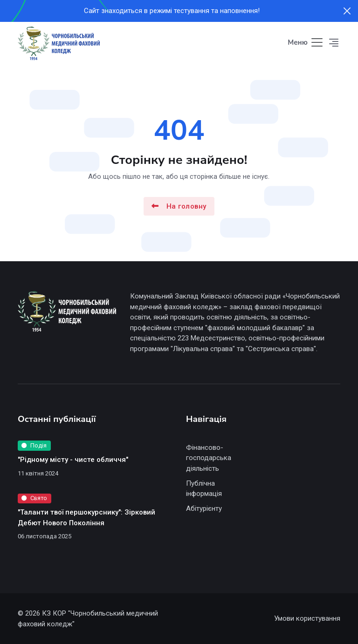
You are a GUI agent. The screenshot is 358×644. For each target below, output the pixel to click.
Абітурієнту (204, 508)
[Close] (347, 11)
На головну (179, 206)
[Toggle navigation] (306, 43)
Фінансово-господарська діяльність (209, 458)
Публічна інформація (204, 489)
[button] (334, 43)
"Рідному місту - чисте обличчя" (73, 460)
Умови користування (307, 618)
